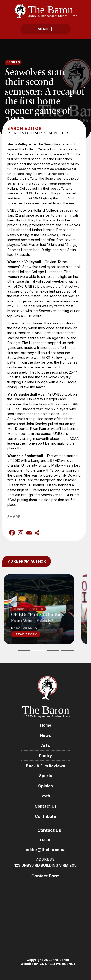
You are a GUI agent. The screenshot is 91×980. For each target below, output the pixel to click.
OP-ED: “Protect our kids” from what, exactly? (45, 617)
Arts (45, 745)
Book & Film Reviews (45, 766)
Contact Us (46, 806)
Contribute (45, 816)
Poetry (46, 756)
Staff (45, 796)
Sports (13, 62)
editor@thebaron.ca (46, 850)
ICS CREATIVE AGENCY (57, 964)
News (45, 735)
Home (46, 725)
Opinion (45, 786)
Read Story (33, 634)
